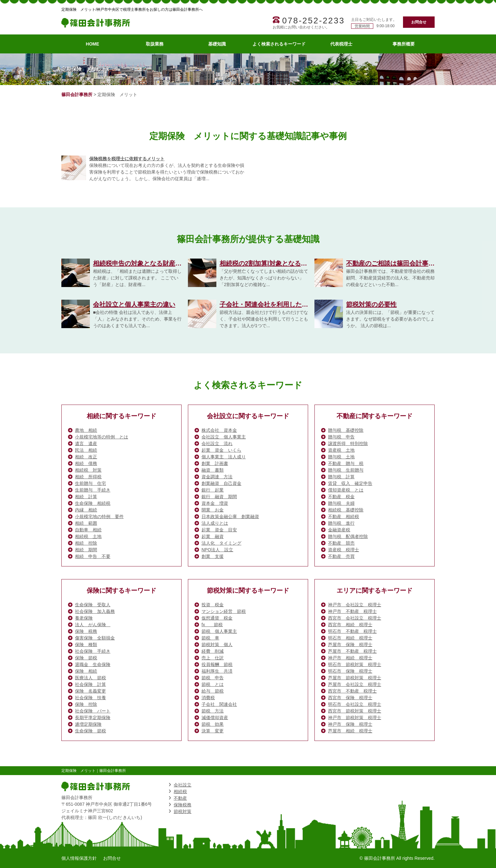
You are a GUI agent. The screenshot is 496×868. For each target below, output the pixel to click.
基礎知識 (217, 44)
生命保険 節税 (90, 731)
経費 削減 (213, 651)
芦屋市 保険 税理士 (350, 645)
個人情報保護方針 (79, 858)
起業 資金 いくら (221, 450)
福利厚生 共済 (217, 671)
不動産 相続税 (344, 517)
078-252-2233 (313, 21)
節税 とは (213, 684)
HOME (92, 44)
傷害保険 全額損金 (95, 638)
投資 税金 (213, 605)
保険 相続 (86, 671)
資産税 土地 (341, 450)
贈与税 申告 (341, 437)
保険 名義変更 (90, 691)
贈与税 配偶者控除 (348, 536)
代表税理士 (341, 44)
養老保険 (84, 618)
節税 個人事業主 (219, 631)
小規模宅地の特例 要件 (99, 517)
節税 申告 (213, 678)
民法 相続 (86, 450)
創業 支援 (213, 556)
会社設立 (183, 785)
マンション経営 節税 (224, 611)
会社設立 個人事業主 (224, 437)
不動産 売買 (341, 556)
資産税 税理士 (344, 550)
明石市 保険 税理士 (350, 671)
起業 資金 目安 (219, 530)
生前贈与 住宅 (90, 483)
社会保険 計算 (90, 684)
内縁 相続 (86, 510)
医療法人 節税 (90, 678)
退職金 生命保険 (93, 664)
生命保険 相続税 (93, 503)
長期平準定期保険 (93, 718)
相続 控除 (86, 543)
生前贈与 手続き (93, 490)
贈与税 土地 (341, 457)
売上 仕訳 (213, 658)
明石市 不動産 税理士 (352, 631)
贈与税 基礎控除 (346, 430)
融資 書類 (213, 470)
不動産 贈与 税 (346, 463)
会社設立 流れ (217, 443)
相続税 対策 (88, 470)
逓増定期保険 (88, 724)
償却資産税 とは (346, 490)
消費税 (208, 698)
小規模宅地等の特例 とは (102, 437)
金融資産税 (339, 530)
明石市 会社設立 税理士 (355, 704)
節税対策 (183, 811)
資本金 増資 (215, 503)
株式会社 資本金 (219, 430)
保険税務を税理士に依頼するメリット (127, 159)
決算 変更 (213, 731)
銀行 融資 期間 (219, 497)
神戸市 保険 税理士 (350, 724)
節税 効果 (213, 724)
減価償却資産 (215, 718)
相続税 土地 (88, 536)
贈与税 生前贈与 (346, 470)
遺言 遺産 (86, 443)
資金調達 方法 (217, 477)
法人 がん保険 (93, 625)
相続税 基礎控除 (346, 510)
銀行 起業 (213, 490)
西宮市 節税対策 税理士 (355, 711)
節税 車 (210, 638)
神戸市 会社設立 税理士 (355, 605)
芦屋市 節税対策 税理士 (355, 678)
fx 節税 (212, 625)
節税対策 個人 (217, 645)
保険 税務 (86, 631)
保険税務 (183, 805)
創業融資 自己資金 (221, 483)
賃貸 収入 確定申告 (350, 483)
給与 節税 (213, 691)
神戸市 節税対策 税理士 (355, 718)
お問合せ (419, 22)
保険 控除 (86, 704)
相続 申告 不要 (93, 556)
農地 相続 (86, 430)
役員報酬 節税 (217, 664)
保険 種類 (86, 645)
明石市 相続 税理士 (350, 638)
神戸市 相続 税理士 (350, 658)
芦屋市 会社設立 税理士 (355, 684)
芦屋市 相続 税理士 (350, 731)
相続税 (180, 792)
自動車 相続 (88, 530)
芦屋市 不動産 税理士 (352, 651)
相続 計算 (86, 497)
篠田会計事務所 (77, 95)
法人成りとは (215, 523)
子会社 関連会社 (219, 704)
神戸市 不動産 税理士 (352, 611)
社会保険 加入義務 (95, 611)
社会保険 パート (93, 711)
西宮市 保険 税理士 (350, 698)
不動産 (180, 798)
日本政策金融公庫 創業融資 (230, 517)
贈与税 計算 (341, 477)
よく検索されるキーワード (279, 44)
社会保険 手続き (93, 651)
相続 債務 (86, 463)
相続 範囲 (86, 523)
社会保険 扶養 (90, 698)
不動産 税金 (341, 497)
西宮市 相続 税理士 (350, 625)
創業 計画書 (215, 463)
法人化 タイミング (221, 543)
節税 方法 (213, 711)
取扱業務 (155, 44)
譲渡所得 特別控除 (348, 443)
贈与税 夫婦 (341, 503)
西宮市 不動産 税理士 (352, 691)
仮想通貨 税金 (217, 618)
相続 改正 (86, 457)
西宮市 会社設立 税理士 (355, 618)
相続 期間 (86, 550)
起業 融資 (213, 536)
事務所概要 (404, 44)
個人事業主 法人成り (224, 457)
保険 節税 (86, 658)
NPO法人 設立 (217, 550)
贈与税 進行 (341, 523)
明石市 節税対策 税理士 (355, 664)
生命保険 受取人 (93, 605)
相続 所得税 (88, 477)
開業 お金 (213, 510)
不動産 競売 (341, 543)
